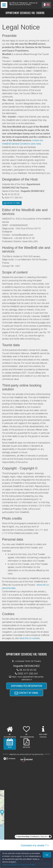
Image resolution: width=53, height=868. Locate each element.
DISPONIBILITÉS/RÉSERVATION (27, 686)
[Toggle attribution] (50, 837)
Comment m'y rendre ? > (35, 845)
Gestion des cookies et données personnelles (19, 865)
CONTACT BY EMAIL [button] (12, 203)
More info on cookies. (30, 638)
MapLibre (44, 837)
